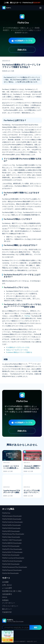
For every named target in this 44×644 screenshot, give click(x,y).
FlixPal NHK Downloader (11, 564)
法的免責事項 (7, 594)
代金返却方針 (7, 612)
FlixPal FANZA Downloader (12, 519)
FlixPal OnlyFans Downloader (12, 522)
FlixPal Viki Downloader (10, 573)
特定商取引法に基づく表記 (12, 591)
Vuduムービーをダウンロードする (17, 350)
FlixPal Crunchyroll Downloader (13, 558)
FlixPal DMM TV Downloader (12, 552)
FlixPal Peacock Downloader (12, 570)
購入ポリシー (7, 609)
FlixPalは (27, 316)
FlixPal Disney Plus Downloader (13, 534)
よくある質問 (7, 588)
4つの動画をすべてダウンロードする (18, 347)
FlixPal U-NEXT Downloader (12, 540)
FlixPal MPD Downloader (11, 531)
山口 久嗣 (11, 71)
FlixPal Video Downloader (11, 537)
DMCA (5, 597)
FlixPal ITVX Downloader (11, 546)
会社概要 (5, 582)
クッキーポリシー (9, 603)
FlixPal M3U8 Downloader (11, 528)
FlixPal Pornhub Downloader (12, 561)
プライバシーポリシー (10, 606)
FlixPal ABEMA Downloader (12, 543)
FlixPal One (6, 513)
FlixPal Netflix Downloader (12, 525)
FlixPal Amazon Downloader (12, 516)
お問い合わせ (7, 585)
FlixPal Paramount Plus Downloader (15, 567)
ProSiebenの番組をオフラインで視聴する (19, 352)
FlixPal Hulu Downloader (11, 555)
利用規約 (5, 600)
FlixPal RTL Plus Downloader (12, 549)
